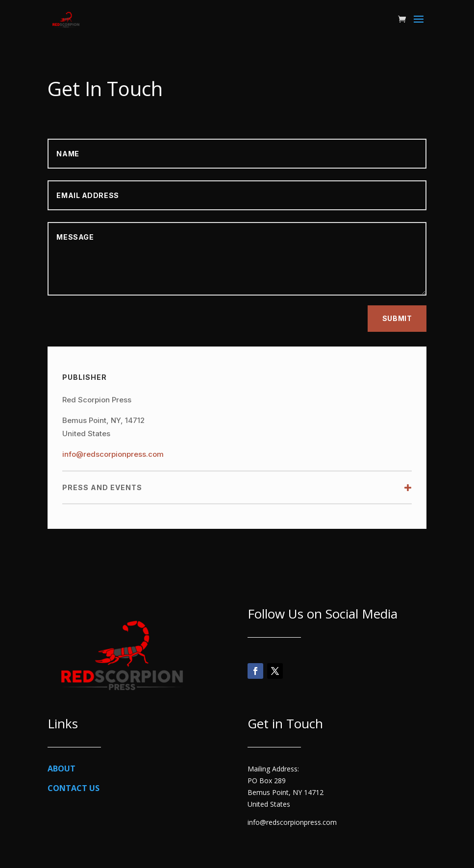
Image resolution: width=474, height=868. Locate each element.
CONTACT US (74, 788)
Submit (397, 318)
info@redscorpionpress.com (113, 454)
